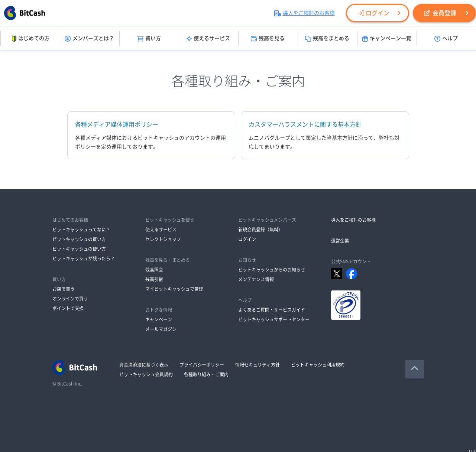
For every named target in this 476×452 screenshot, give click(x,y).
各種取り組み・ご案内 (206, 374)
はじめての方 (30, 39)
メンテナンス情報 (256, 279)
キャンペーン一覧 (387, 39)
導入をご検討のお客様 (305, 13)
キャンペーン (159, 319)
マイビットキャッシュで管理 (174, 289)
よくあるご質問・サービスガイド (272, 310)
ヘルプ (446, 39)
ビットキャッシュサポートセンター (274, 319)
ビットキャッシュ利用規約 (318, 365)
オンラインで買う (70, 299)
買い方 (149, 39)
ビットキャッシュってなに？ (81, 230)
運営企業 (340, 241)
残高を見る (268, 39)
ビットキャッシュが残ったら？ (84, 258)
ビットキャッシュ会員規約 (146, 374)
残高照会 (154, 270)
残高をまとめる (327, 39)
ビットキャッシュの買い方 (79, 239)
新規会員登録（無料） (260, 230)
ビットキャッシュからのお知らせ (272, 270)
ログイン (374, 13)
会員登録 (440, 13)
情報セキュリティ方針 (258, 365)
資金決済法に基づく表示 (144, 365)
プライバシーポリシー (202, 365)
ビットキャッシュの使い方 (79, 249)
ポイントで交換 (68, 308)
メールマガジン (161, 329)
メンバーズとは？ (89, 39)
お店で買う (64, 289)
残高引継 (154, 279)
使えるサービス (208, 39)
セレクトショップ (163, 239)
